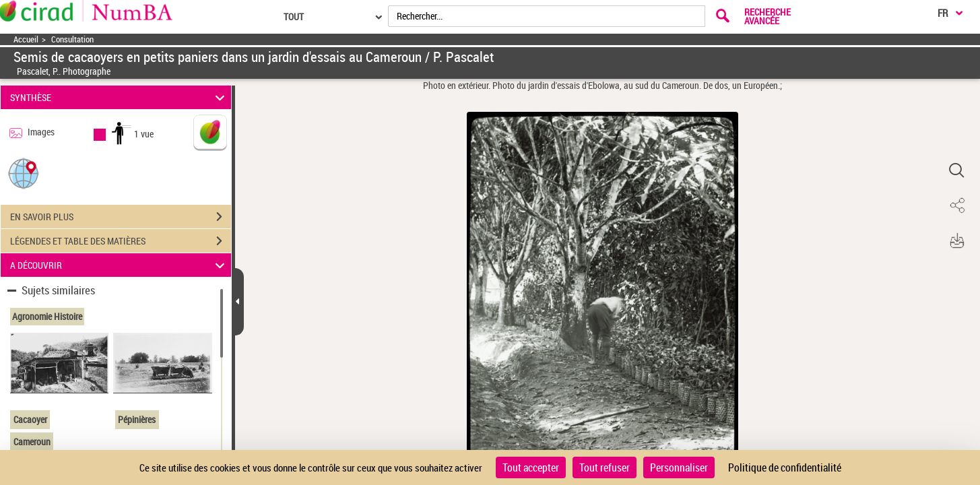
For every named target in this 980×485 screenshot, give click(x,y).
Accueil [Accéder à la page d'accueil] (26, 39)
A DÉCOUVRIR (119, 265)
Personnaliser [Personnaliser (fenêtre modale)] (679, 467)
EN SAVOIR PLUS (121, 217)
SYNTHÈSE (119, 97)
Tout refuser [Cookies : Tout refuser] (605, 467)
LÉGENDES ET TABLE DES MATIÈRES (121, 241)
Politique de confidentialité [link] (785, 467)
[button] (24, 173)
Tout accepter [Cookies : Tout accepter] (531, 467)
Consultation (72, 39)
